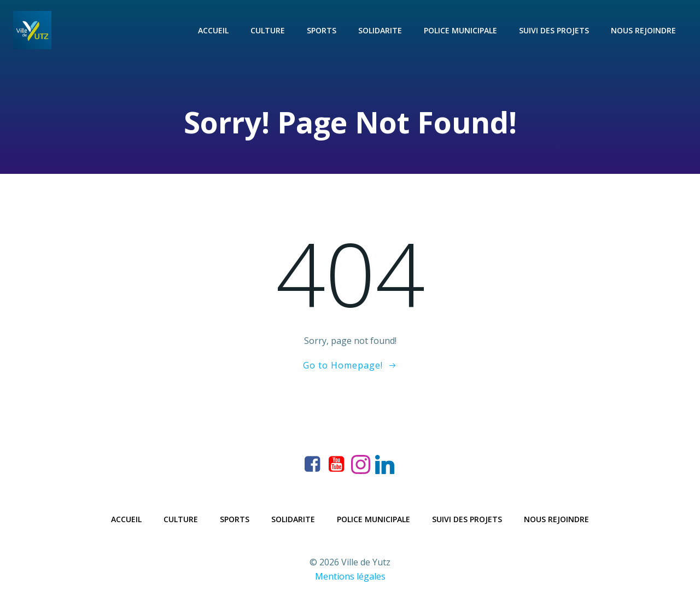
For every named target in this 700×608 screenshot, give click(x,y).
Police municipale (460, 30)
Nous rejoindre (643, 30)
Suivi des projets (554, 30)
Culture (268, 30)
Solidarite (380, 30)
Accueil (213, 30)
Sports (322, 30)
